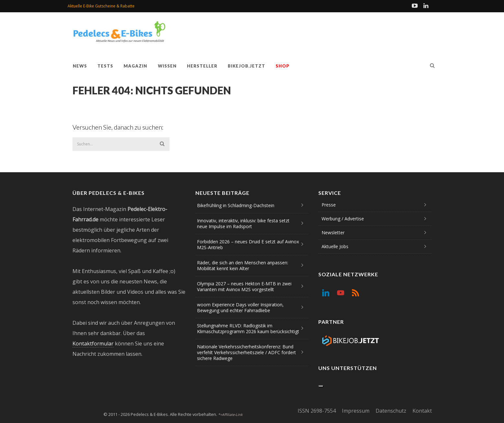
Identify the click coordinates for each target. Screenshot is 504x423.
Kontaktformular (93, 344)
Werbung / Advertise (343, 219)
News (80, 66)
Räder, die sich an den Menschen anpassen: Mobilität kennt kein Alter (243, 265)
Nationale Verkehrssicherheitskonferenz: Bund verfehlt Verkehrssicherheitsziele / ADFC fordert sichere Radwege (247, 352)
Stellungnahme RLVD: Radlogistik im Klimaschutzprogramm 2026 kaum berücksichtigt (248, 328)
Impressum (356, 411)
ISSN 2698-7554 (317, 411)
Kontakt (422, 411)
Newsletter (333, 233)
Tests (105, 66)
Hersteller (202, 66)
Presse (329, 205)
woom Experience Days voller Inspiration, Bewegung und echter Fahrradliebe (240, 307)
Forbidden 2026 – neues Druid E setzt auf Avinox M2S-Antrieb (248, 244)
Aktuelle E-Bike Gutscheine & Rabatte (101, 6)
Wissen (167, 66)
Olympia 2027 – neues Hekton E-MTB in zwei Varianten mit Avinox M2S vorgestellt (244, 286)
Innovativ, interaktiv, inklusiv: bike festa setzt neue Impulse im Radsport (243, 223)
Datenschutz (391, 411)
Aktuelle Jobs (335, 246)
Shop (283, 66)
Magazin (135, 66)
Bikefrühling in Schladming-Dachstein (236, 205)
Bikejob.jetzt (247, 66)
